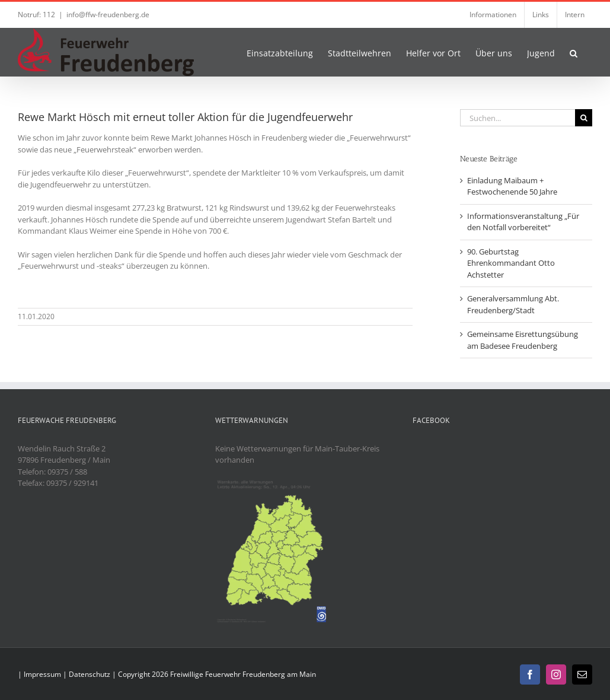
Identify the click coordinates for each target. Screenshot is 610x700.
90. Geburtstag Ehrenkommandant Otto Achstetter (511, 263)
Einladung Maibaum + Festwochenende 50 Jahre (512, 186)
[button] (574, 52)
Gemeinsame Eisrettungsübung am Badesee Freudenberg (523, 340)
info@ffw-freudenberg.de (108, 15)
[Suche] (584, 118)
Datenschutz (90, 674)
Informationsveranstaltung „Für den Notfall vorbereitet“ (523, 222)
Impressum (42, 674)
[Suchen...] (518, 118)
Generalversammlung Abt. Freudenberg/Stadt (513, 304)
